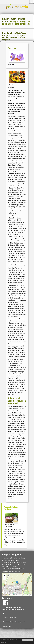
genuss (22, 19)
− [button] (5, 578)
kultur (6, 19)
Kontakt (5, 618)
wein (14, 19)
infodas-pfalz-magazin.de (16, 568)
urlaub (6, 21)
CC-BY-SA (29, 595)
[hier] (5, 545)
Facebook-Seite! (19, 610)
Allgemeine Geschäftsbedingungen (14, 622)
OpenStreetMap (17, 595)
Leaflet (11, 595)
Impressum (13, 618)
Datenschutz (7, 626)
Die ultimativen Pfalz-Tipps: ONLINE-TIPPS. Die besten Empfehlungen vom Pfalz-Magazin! (14, 36)
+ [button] (5, 575)
